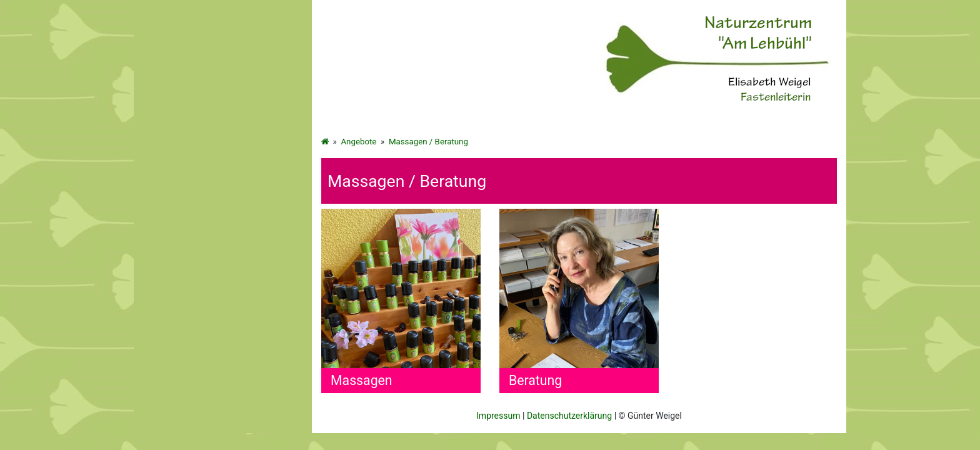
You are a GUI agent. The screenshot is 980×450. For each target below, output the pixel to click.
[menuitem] (223, 178)
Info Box (168, 260)
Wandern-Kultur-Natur (195, 177)
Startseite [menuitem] (171, 136)
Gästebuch (173, 219)
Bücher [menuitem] (166, 198)
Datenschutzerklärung (569, 416)
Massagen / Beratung (428, 142)
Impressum (498, 416)
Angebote (358, 142)
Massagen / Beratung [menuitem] (194, 239)
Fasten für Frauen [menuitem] (187, 157)
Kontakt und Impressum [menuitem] (199, 281)
